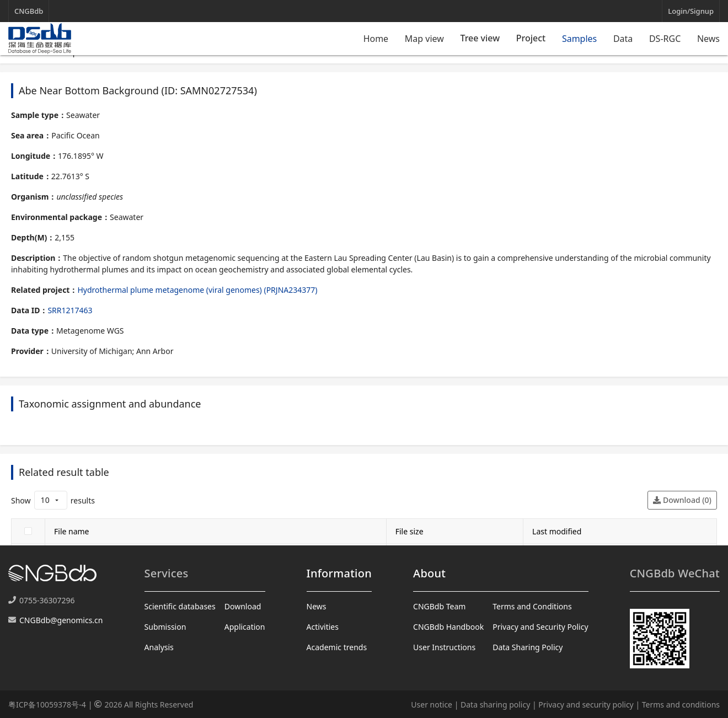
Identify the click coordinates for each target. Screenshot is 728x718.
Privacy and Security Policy (540, 627)
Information (339, 573)
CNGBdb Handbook (448, 627)
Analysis (159, 647)
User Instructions (444, 647)
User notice (432, 704)
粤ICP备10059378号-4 (47, 704)
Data (623, 39)
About (429, 573)
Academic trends (337, 647)
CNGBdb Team (439, 606)
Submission (165, 627)
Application (245, 627)
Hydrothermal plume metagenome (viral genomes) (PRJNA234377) (197, 290)
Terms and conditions (681, 704)
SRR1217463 (70, 310)
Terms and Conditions (532, 606)
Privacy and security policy (586, 704)
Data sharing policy (495, 704)
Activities (323, 627)
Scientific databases (180, 606)
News (708, 39)
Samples (579, 39)
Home (376, 39)
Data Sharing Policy (528, 647)
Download (243, 606)
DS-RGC (665, 39)
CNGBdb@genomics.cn (61, 620)
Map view (424, 39)
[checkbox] (28, 531)
